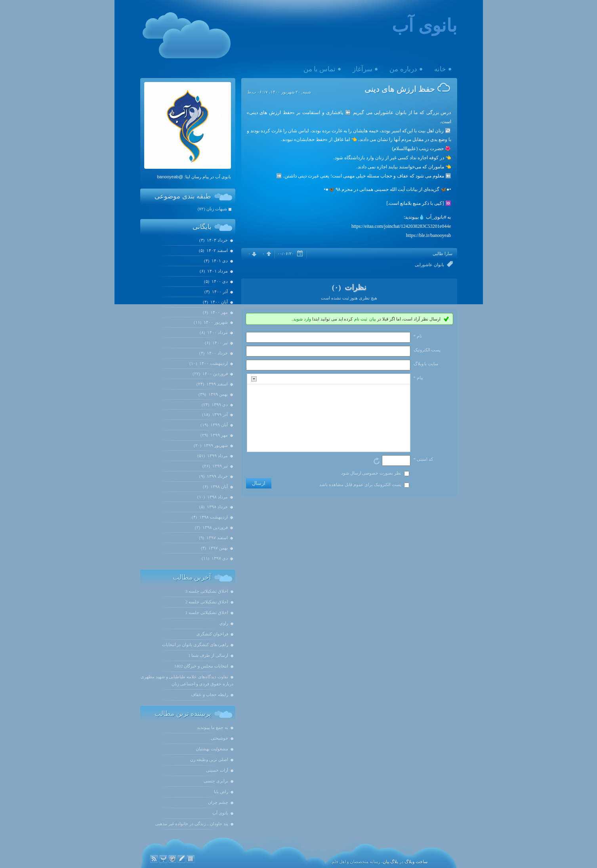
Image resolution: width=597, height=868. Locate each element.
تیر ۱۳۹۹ (219, 466)
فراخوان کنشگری (212, 634)
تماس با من (320, 69)
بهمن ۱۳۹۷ (217, 548)
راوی (224, 623)
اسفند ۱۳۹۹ (216, 384)
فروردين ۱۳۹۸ (215, 527)
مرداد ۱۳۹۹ (217, 456)
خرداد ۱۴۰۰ (217, 353)
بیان (373, 319)
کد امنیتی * (423, 459)
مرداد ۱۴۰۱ (217, 271)
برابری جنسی (216, 781)
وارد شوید (302, 319)
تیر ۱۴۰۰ (219, 343)
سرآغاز (362, 69)
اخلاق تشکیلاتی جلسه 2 (207, 602)
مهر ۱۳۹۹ (218, 435)
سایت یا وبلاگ (426, 364)
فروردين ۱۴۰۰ (215, 374)
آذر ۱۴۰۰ (219, 292)
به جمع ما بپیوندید (212, 727)
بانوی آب (424, 26)
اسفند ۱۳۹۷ (216, 538)
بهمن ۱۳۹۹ (217, 394)
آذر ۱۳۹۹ (219, 414)
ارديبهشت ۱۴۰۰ (213, 363)
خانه (440, 69)
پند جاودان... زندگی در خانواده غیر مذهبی (192, 824)
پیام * (418, 378)
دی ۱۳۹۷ (219, 558)
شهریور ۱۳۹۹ (215, 445)
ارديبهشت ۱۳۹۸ (213, 517)
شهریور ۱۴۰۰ (215, 322)
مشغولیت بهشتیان (212, 749)
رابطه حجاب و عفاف (209, 694)
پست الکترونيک (427, 350)
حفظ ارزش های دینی (400, 89)
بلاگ (394, 862)
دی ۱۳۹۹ (219, 404)
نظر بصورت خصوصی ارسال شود (371, 473)
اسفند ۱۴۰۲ (216, 250)
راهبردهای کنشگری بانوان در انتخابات (195, 645)
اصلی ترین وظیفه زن (209, 759)
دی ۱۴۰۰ (219, 281)
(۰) (337, 287)
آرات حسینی (217, 770)
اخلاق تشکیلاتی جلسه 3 (207, 591)
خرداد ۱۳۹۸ (217, 507)
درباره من (403, 69)
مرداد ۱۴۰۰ (217, 332)
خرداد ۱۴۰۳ (217, 240)
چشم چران (218, 802)
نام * (418, 336)
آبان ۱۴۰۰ (218, 302)
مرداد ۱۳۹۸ (217, 497)
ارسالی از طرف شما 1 (208, 655)
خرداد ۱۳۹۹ (217, 476)
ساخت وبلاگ (416, 862)
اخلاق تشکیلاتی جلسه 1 (207, 612)
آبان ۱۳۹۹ (218, 425)
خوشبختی (219, 738)
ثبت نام (361, 319)
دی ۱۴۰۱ (219, 261)
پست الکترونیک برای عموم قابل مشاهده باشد (360, 485)
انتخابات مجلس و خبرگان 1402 (201, 666)
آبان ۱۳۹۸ (218, 486)
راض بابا (221, 792)
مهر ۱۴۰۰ (218, 312)
